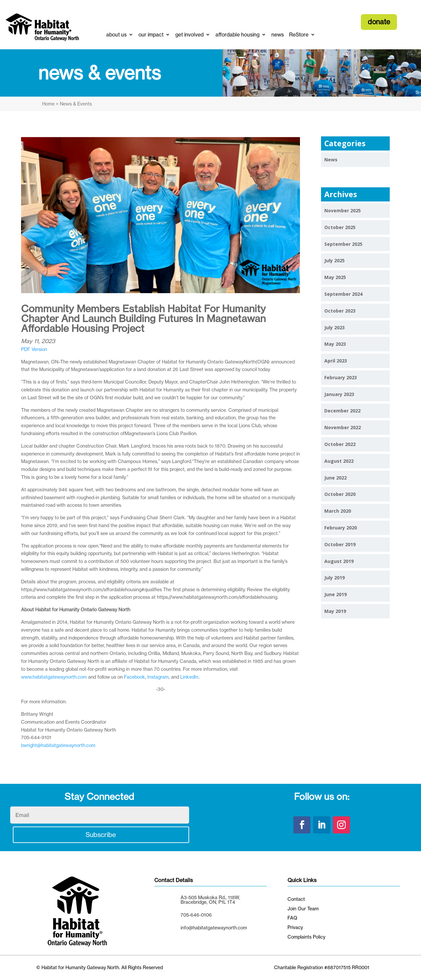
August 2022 (339, 461)
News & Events (75, 104)
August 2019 (339, 561)
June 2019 (335, 594)
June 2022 (335, 478)
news (278, 35)
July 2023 (334, 327)
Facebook (135, 677)
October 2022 (340, 444)
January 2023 (339, 394)
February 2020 (341, 528)
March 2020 (338, 511)
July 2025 (334, 260)
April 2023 (336, 361)
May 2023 (335, 344)
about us (116, 35)
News (331, 160)
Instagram (158, 677)
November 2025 (343, 210)
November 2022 (343, 427)
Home (48, 104)
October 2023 (340, 311)
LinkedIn (189, 677)
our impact (151, 35)
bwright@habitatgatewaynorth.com (58, 745)
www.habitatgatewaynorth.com (54, 677)
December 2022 (342, 411)
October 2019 (340, 544)
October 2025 (340, 227)
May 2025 (335, 277)
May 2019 (335, 611)
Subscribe (101, 835)
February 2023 (341, 377)
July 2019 (334, 578)
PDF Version (34, 349)
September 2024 (343, 294)
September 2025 (343, 244)
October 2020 (340, 494)
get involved (189, 35)
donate (379, 22)
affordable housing (237, 35)
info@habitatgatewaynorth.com (214, 928)
